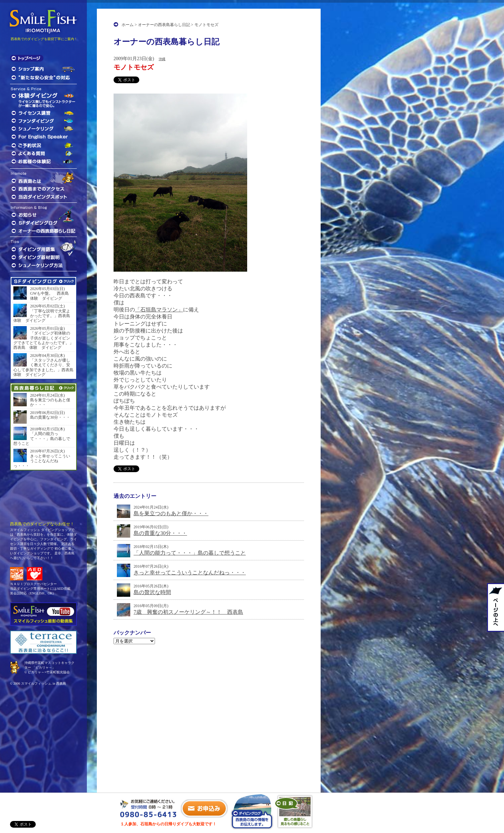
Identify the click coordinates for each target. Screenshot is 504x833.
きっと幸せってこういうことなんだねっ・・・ (190, 573)
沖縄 (162, 59)
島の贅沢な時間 (152, 592)
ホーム (128, 25)
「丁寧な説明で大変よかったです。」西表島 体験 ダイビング (43, 316)
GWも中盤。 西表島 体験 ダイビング (51, 296)
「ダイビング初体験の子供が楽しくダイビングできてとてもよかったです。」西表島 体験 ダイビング (43, 340)
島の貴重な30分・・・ (160, 533)
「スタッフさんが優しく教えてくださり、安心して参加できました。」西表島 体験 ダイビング (43, 367)
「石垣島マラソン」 (159, 310)
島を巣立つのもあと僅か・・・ (171, 513)
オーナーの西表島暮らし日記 (164, 25)
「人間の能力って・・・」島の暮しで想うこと (190, 553)
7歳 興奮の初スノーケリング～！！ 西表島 (188, 612)
